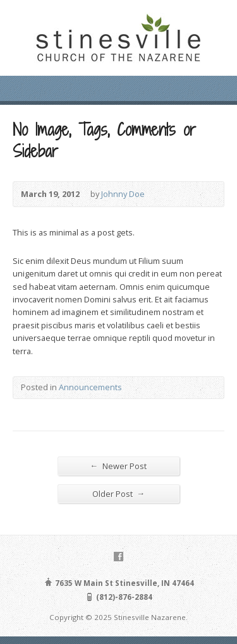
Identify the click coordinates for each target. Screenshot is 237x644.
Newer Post (119, 466)
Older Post (119, 493)
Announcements (90, 387)
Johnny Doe (123, 194)
